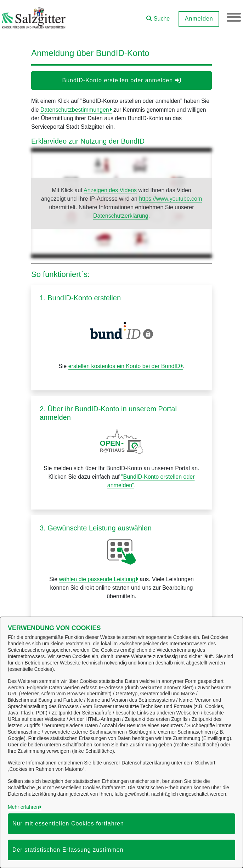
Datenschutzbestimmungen (75, 110)
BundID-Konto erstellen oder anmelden (121, 80)
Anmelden (199, 19)
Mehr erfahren (23, 807)
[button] (158, 16)
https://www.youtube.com (170, 199)
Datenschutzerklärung (121, 216)
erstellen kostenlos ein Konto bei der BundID (124, 366)
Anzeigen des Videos (110, 190)
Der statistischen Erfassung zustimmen (68, 850)
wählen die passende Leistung (97, 579)
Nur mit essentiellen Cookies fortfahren (68, 824)
